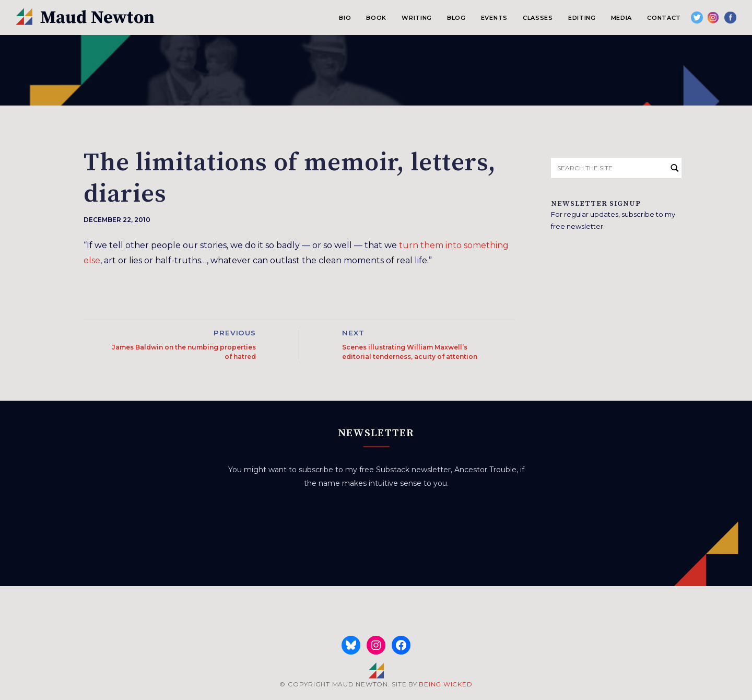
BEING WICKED (445, 684)
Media (621, 18)
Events (494, 18)
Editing (582, 18)
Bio (345, 18)
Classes (538, 18)
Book (376, 18)
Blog (456, 18)
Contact (664, 18)
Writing (417, 18)
